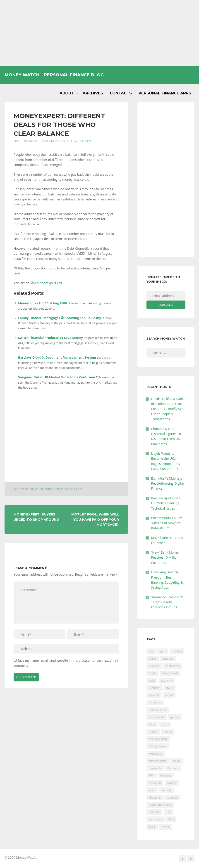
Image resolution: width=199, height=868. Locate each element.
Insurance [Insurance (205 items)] (155, 702)
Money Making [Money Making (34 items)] (158, 739)
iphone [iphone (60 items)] (175, 717)
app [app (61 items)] (151, 651)
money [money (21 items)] (168, 732)
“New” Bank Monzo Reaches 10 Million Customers (165, 557)
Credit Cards (43, 489)
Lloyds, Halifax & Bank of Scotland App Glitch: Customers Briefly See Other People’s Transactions (168, 409)
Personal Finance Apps (165, 93)
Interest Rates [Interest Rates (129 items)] (157, 710)
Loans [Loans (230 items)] (165, 724)
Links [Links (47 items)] (152, 724)
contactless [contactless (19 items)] (173, 666)
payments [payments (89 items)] (155, 768)
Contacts (121, 93)
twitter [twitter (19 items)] (166, 827)
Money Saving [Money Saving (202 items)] (157, 746)
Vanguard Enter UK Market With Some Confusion (57, 377)
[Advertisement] (99, 33)
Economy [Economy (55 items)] (167, 681)
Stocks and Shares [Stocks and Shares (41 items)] (160, 805)
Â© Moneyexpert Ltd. (47, 283)
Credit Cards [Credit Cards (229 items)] (170, 673)
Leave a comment (83, 141)
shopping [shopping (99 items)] (155, 798)
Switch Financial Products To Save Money (50, 338)
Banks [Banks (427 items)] (153, 659)
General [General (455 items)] (154, 695)
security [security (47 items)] (166, 790)
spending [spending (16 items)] (172, 798)
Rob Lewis (62, 141)
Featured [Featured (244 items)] (154, 688)
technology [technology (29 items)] (156, 819)
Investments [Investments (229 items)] (157, 717)
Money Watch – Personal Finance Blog (54, 75)
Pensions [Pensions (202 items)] (173, 768)
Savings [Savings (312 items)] (172, 783)
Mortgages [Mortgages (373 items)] (155, 754)
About (67, 93)
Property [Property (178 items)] (166, 776)
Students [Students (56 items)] (154, 812)
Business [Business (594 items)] (168, 659)
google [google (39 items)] (169, 695)
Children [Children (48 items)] (154, 666)
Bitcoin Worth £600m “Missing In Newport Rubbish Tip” (167, 523)
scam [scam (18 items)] (152, 790)
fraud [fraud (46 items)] (170, 688)
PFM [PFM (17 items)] (151, 776)
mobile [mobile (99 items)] (153, 732)
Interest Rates (71, 489)
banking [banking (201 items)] (177, 651)
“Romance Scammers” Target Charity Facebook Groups (167, 602)
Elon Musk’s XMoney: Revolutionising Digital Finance (167, 483)
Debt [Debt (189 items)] (152, 681)
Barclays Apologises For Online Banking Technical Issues (165, 503)
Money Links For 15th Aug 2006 (42, 303)
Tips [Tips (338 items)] (171, 819)
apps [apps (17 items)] (163, 651)
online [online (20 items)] (176, 761)
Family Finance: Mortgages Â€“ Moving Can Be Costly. (60, 318)
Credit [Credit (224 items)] (153, 673)
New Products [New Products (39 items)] (158, 761)
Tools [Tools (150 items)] (152, 827)
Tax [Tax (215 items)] (168, 812)
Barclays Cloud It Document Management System (57, 357)
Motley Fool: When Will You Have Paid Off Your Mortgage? (95, 519)
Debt (57, 489)
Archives (93, 93)
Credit (29, 489)
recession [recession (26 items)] (155, 783)
